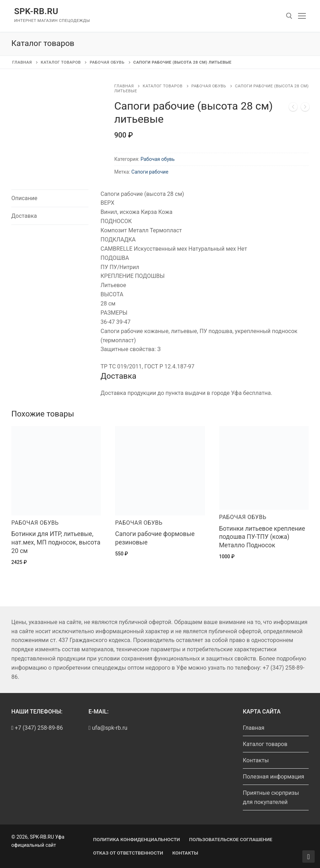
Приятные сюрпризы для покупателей (271, 797)
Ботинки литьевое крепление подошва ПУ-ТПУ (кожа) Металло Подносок (262, 537)
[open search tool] (289, 16)
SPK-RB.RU (36, 11)
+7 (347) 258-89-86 (39, 728)
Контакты (256, 760)
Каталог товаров (61, 62)
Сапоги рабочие (150, 172)
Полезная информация (273, 777)
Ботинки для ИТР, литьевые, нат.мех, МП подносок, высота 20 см (56, 542)
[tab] (50, 199)
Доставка (24, 216)
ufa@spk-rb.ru (108, 728)
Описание (24, 198)
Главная (22, 62)
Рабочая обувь (107, 62)
